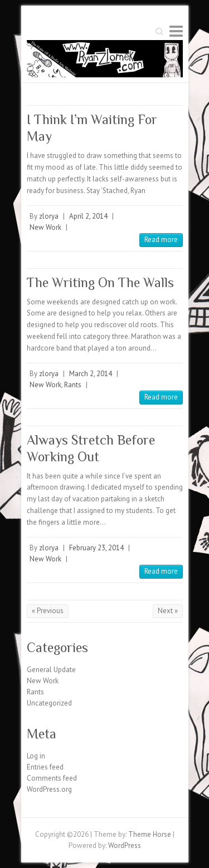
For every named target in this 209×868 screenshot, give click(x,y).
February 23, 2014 (96, 548)
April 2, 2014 (88, 216)
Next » (168, 611)
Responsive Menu (176, 31)
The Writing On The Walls (100, 282)
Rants (73, 385)
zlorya (49, 216)
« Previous (48, 611)
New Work (45, 227)
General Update (51, 670)
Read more (161, 240)
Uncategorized (49, 703)
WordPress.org (49, 789)
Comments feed (52, 778)
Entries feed (45, 767)
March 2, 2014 (91, 374)
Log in (36, 756)
